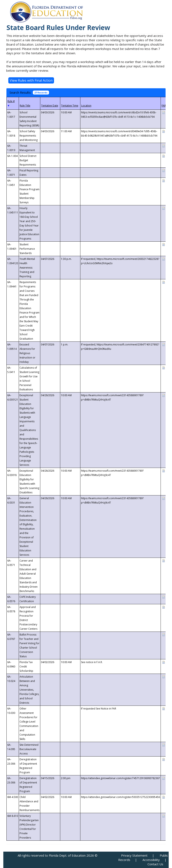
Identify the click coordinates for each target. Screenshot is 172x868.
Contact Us (155, 864)
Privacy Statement (134, 855)
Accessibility (151, 860)
